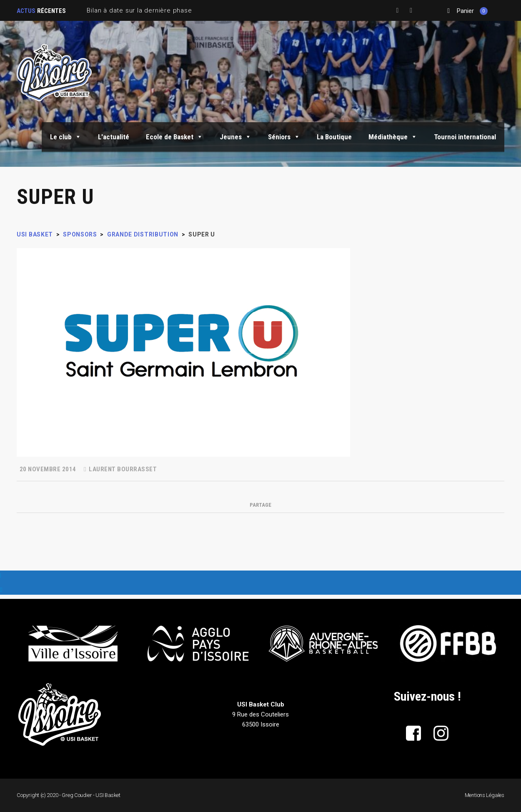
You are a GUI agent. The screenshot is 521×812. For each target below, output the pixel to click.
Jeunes (235, 137)
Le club (66, 137)
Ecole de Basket (174, 137)
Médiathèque (393, 137)
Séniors (284, 137)
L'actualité (114, 137)
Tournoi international (465, 137)
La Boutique (334, 137)
